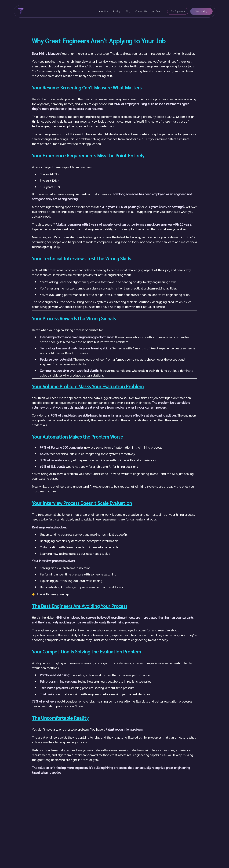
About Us (103, 11)
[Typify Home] (20, 11)
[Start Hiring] (201, 11)
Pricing (117, 11)
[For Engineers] (178, 11)
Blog (128, 11)
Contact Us (141, 11)
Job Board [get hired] (157, 11)
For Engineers (178, 11)
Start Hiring (201, 11)
